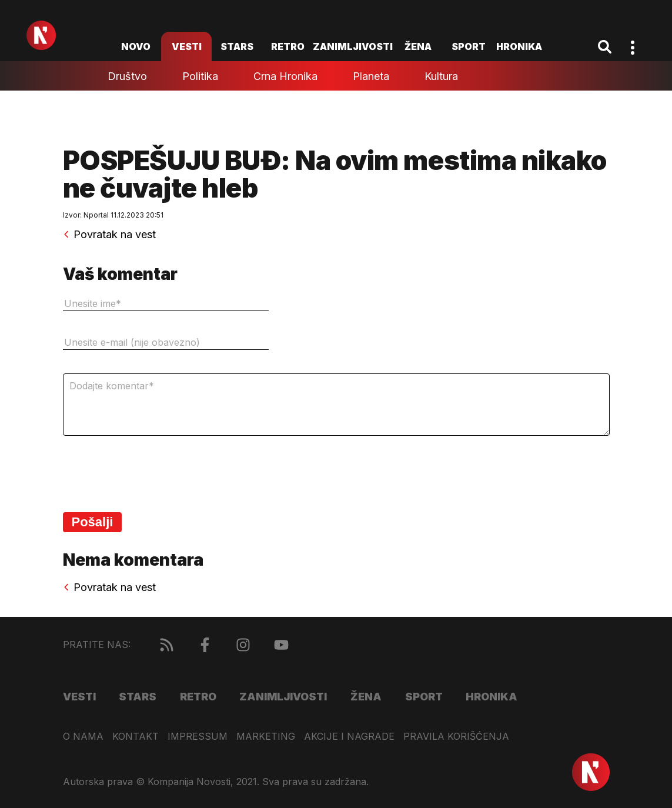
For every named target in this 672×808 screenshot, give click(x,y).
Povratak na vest (109, 235)
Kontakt (136, 737)
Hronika (519, 46)
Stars (237, 46)
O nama (83, 737)
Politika (200, 76)
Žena (418, 46)
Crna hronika (285, 76)
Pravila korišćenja (456, 737)
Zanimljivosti (353, 46)
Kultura (441, 76)
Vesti (187, 46)
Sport (469, 46)
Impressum (198, 737)
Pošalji (93, 522)
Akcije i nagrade (349, 737)
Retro (288, 46)
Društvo (127, 76)
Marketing (266, 737)
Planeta (371, 76)
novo (136, 46)
